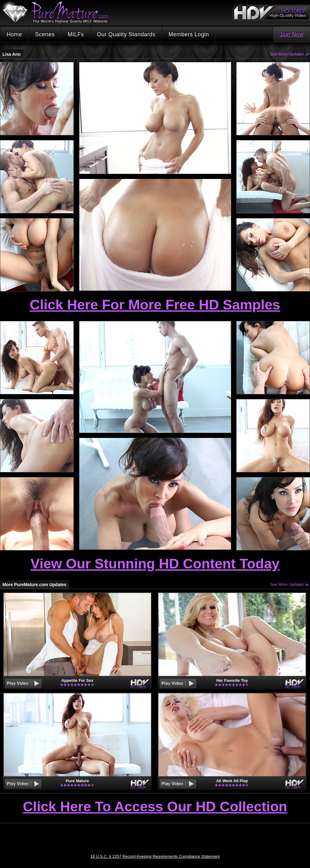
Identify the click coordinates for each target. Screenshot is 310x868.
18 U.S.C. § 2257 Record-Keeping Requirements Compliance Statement (155, 856)
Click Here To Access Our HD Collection (155, 807)
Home (14, 34)
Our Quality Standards (126, 34)
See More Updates (287, 54)
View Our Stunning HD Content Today (155, 564)
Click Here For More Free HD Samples (155, 305)
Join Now (291, 34)
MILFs (76, 34)
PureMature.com (58, 12)
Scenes (45, 34)
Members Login (189, 34)
